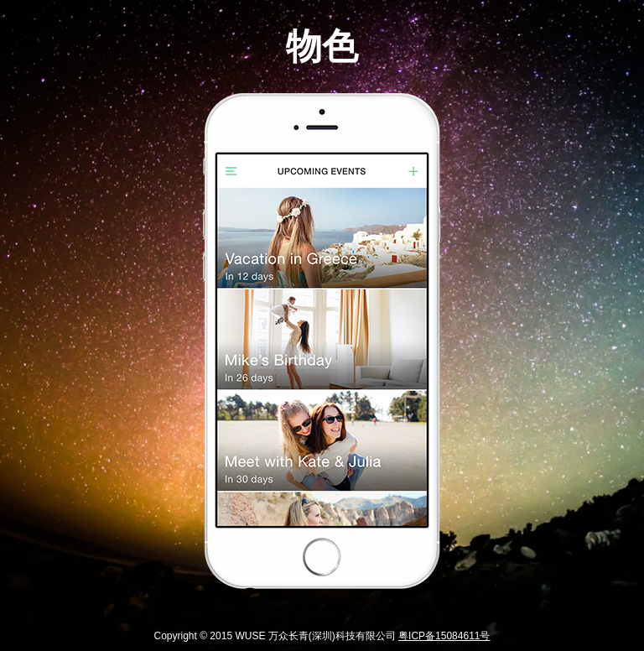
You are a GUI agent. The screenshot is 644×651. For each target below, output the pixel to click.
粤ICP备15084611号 (444, 636)
